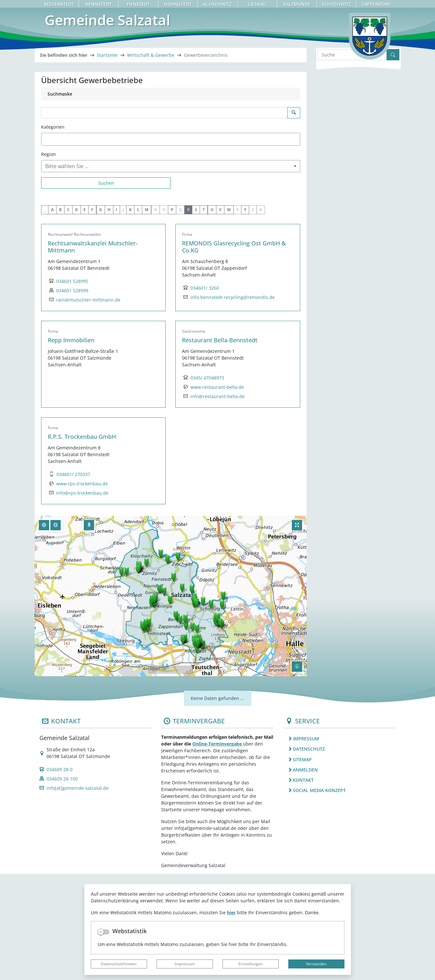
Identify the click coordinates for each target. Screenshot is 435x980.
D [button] (77, 316)
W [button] (229, 316)
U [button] (212, 316)
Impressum (185, 964)
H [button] (109, 316)
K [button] (130, 316)
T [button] (204, 316)
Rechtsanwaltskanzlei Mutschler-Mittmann (93, 353)
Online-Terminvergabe (218, 850)
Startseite (107, 162)
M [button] (147, 316)
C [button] (68, 316)
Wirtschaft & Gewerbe (151, 162)
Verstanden (316, 964)
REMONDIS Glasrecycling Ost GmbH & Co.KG (234, 353)
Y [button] (245, 316)
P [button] (172, 316)
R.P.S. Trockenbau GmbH (82, 543)
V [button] (220, 316)
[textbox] (54, 245)
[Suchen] (106, 289)
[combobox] (171, 245)
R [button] (188, 316)
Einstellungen (251, 964)
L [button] (138, 316)
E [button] (85, 316)
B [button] (60, 316)
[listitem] (339, 845)
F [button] (92, 316)
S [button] (196, 316)
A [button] (52, 316)
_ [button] (45, 316)
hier (231, 912)
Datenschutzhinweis (119, 964)
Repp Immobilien (71, 447)
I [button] (117, 316)
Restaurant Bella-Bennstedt (220, 447)
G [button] (101, 316)
